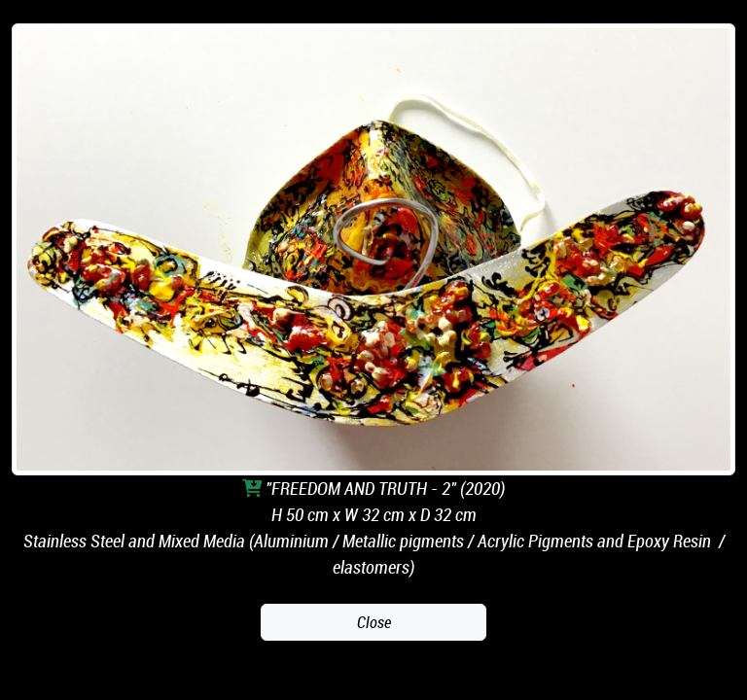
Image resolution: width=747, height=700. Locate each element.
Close (374, 622)
